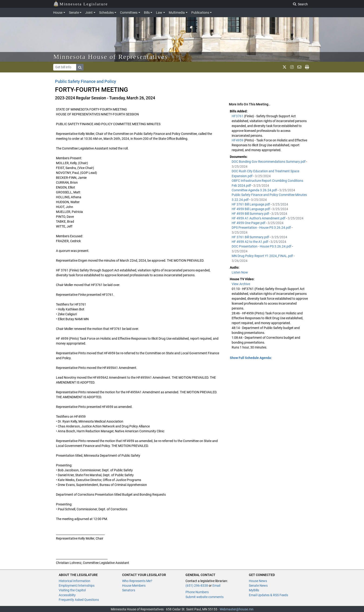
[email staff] (299, 67)
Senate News (258, 586)
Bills (147, 13)
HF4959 (238, 140)
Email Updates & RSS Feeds (268, 595)
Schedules (106, 13)
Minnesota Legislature (81, 4)
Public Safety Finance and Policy (86, 81)
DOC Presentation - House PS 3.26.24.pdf (262, 246)
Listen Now (240, 272)
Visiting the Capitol (72, 590)
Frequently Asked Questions (79, 600)
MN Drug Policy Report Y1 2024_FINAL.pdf (263, 256)
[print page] (307, 67)
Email (216, 586)
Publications (200, 13)
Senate (74, 13)
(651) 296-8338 (197, 586)
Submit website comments (205, 597)
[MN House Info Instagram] (292, 67)
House (58, 13)
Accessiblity (67, 595)
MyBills (254, 590)
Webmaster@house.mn (237, 609)
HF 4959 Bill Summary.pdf (251, 214)
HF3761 (238, 116)
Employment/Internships (77, 586)
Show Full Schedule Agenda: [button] (251, 358)
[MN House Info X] (284, 67)
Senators (129, 590)
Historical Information (75, 581)
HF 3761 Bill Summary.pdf (251, 237)
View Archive (241, 284)
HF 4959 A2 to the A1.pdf (250, 242)
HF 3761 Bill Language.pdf (251, 204)
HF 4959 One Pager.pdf (249, 223)
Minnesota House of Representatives (111, 57)
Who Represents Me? (137, 581)
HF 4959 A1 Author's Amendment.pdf (259, 218)
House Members (134, 586)
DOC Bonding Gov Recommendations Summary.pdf (269, 162)
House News (258, 581)
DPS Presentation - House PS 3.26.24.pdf (262, 228)
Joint (89, 13)
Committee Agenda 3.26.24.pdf (255, 190)
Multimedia (177, 13)
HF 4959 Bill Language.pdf (251, 209)
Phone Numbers (197, 592)
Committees (129, 13)
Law (159, 13)
